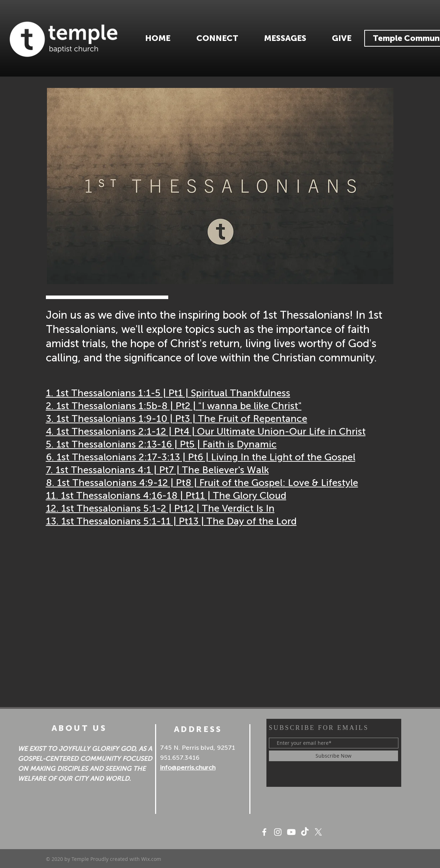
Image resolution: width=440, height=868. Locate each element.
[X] (318, 832)
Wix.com (151, 859)
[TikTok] (305, 832)
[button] (217, 38)
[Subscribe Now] (333, 756)
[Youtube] (291, 832)
